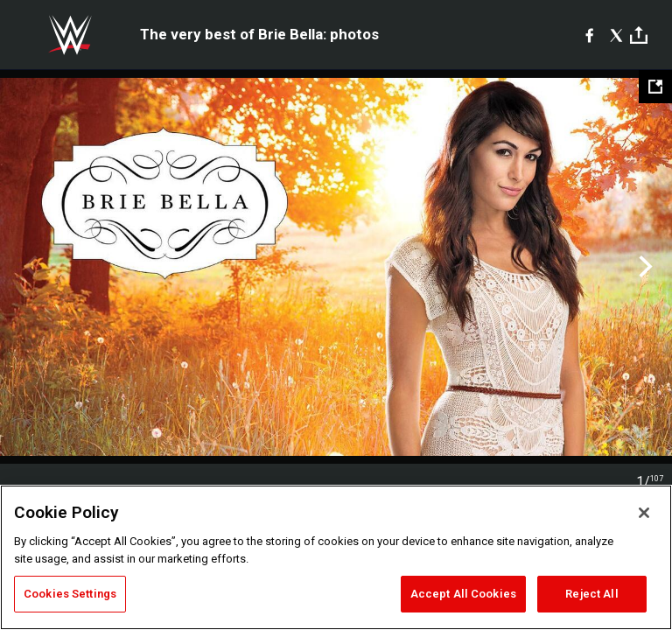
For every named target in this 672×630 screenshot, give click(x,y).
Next (644, 267)
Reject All (591, 594)
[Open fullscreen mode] (655, 87)
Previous (28, 267)
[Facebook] (589, 35)
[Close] (644, 513)
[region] (336, 557)
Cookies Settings (70, 594)
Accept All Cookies (463, 594)
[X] (616, 35)
